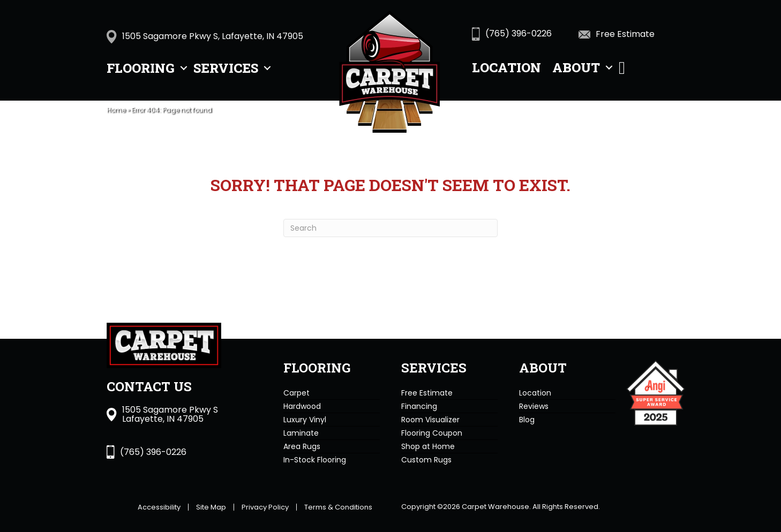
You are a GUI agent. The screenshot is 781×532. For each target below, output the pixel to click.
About (576, 67)
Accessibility (159, 507)
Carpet (296, 393)
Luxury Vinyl (305, 420)
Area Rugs (302, 446)
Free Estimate (427, 393)
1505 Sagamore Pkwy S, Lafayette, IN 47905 (213, 36)
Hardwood (302, 406)
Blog (527, 420)
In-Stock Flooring (315, 460)
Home (116, 110)
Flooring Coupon (432, 433)
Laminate (301, 433)
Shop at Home (428, 446)
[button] (184, 68)
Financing (419, 406)
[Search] (390, 228)
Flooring (141, 68)
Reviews (534, 406)
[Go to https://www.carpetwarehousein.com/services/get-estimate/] (632, 34)
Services (226, 68)
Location (506, 67)
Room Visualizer (430, 420)
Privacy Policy (265, 507)
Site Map (211, 507)
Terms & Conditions (338, 507)
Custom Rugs (426, 460)
